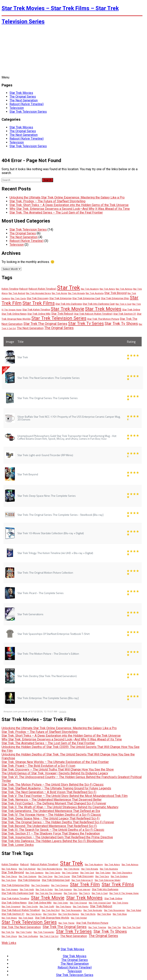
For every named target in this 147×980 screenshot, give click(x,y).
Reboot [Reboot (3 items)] (23, 289)
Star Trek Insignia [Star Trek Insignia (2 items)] (63, 890)
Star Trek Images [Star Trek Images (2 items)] (10, 890)
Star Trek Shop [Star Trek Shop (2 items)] (104, 914)
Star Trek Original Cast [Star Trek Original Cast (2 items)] (100, 903)
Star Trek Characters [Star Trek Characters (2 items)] (122, 873)
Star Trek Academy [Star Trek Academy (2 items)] (90, 289)
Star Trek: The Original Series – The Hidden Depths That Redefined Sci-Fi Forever (58, 822)
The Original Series (23, 97)
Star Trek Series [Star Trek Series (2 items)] (34, 914)
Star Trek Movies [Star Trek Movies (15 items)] (103, 309)
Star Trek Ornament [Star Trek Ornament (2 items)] (11, 907)
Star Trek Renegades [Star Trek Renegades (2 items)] (72, 910)
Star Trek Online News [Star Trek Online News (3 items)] (14, 314)
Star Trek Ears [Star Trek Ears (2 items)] (102, 876)
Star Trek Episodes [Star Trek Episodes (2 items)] (40, 885)
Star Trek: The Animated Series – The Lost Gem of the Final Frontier (56, 213)
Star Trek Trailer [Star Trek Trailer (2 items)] (24, 932)
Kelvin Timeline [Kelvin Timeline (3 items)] (10, 289)
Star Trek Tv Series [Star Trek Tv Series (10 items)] (86, 323)
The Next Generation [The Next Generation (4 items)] (30, 328)
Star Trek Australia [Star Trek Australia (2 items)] (95, 293)
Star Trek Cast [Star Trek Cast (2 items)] (87, 873)
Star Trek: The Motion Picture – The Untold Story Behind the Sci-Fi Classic (53, 785)
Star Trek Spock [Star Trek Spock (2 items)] (26, 918)
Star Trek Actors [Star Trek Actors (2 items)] (107, 289)
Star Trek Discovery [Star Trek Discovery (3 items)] (38, 298)
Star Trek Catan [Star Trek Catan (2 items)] (103, 873)
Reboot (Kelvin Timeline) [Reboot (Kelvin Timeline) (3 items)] (42, 289)
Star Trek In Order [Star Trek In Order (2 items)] (44, 890)
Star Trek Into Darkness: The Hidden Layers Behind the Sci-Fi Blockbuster (52, 841)
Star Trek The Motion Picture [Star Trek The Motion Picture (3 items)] (103, 319)
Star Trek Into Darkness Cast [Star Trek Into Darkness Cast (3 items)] (99, 304)
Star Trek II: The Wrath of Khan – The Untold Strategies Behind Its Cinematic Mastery (60, 807)
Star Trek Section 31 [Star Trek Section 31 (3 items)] (125, 314)
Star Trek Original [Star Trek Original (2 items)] (78, 903)
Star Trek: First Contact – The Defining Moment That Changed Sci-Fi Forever (54, 803)
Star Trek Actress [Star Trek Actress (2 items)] (124, 289)
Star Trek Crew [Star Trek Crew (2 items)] (45, 876)
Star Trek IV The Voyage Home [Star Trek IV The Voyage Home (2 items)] (124, 893)
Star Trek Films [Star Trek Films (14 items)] (39, 303)
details (63, 711)
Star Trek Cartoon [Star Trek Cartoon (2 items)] (70, 873)
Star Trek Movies (21, 93)
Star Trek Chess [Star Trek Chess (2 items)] (9, 876)
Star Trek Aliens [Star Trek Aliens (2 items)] (9, 869)
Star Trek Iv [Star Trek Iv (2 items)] (84, 893)
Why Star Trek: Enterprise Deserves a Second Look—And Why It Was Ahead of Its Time (70, 209)
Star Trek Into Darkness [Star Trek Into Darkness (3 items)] (69, 304)
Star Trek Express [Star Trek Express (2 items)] (60, 885)
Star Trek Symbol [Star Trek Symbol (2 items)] (79, 918)
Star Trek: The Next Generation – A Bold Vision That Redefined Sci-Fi (49, 792)
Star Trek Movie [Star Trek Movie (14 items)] (67, 309)
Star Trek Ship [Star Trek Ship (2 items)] (50, 914)
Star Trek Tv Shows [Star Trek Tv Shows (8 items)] (121, 324)
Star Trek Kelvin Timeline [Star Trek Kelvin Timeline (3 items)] (36, 310)
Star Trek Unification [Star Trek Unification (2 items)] (28, 936)
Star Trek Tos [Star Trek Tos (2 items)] (8, 932)
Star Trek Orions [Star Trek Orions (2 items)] (120, 903)
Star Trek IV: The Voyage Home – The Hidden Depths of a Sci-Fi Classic (51, 815)
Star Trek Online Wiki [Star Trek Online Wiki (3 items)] (39, 314)
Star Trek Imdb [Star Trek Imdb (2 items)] (27, 890)
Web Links (9, 943)
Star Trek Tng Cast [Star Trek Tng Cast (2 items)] (132, 927)
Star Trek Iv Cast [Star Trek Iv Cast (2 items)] (123, 304)
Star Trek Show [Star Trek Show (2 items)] (120, 914)
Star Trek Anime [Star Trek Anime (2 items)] (59, 293)
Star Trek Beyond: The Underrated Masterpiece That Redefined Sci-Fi (49, 826)
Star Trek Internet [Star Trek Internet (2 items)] (82, 890)
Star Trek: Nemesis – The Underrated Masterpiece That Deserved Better (52, 800)
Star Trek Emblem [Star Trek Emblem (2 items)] (119, 876)
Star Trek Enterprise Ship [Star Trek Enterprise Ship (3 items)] (115, 298)
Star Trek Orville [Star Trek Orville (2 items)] (30, 907)
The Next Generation (24, 100)
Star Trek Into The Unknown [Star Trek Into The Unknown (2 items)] (49, 893)
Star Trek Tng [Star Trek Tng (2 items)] (114, 927)
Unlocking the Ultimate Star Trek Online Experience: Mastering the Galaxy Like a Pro (67, 197)
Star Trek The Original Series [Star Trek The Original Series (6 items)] (45, 324)
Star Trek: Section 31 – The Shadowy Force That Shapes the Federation (51, 833)
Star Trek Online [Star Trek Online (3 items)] (131, 310)
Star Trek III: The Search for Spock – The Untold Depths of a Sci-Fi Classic (53, 830)
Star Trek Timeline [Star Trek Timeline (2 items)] (97, 927)
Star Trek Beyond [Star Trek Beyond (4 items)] (115, 293)
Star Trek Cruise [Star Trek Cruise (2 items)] (62, 876)
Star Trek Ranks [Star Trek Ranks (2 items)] (81, 907)
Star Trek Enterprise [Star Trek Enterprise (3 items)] (60, 298)
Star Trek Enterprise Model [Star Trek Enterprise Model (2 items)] (108, 880)
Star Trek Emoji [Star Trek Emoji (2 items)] (9, 880)
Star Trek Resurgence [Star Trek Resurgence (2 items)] (114, 910)
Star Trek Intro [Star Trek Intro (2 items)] (71, 893)
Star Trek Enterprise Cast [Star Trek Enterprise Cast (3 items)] (86, 298)
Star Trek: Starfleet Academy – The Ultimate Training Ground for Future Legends (56, 788)
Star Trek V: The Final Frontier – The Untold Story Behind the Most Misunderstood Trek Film (65, 796)
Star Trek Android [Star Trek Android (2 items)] (17, 293)
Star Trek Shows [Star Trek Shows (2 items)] (9, 918)
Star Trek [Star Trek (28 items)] (69, 288)
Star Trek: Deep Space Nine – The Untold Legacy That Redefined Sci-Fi (51, 818)
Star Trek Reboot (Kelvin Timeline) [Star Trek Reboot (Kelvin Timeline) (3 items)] (93, 314)
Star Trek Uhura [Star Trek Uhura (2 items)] (9, 936)
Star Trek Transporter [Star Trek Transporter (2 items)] (44, 932)
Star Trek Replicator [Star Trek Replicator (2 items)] (93, 910)
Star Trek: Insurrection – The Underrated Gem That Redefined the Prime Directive (57, 837)
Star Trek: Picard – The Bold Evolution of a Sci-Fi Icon (38, 766)
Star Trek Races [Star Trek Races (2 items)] (63, 907)
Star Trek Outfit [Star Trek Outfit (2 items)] (47, 907)
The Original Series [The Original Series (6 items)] (59, 328)
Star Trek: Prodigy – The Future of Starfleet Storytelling (47, 201)
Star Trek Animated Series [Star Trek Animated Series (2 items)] (38, 293)
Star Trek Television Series (28, 112)
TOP (5, 370)
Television (17, 108)
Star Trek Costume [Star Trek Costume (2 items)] (28, 876)
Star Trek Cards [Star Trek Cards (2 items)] (18, 298)
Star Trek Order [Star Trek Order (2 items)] (61, 903)
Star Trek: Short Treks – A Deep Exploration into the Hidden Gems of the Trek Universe (69, 205)
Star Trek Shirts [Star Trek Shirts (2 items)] (88, 914)
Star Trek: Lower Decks (18, 845)
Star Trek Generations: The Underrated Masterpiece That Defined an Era (51, 811)
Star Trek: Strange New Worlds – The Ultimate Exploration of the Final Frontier (55, 762)
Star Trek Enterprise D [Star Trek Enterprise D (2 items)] (82, 880)
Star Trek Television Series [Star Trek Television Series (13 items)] (59, 318)
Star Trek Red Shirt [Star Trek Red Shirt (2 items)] (51, 910)
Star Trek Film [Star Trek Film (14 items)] (85, 884)
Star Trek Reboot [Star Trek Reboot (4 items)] (62, 314)
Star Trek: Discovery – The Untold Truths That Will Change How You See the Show (58, 769)
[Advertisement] (73, 46)
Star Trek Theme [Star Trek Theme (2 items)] (66, 923)
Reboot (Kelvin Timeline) (27, 104)
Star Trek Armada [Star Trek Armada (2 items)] (76, 293)
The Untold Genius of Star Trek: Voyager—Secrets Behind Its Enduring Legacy (55, 773)
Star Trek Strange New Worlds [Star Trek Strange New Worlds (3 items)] (52, 918)
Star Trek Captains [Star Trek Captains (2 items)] (34, 873)
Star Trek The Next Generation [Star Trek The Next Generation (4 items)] (21, 927)
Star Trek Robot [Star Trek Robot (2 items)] (134, 910)
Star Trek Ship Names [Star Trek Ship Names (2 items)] (69, 914)
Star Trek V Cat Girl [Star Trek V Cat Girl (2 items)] (49, 936)
